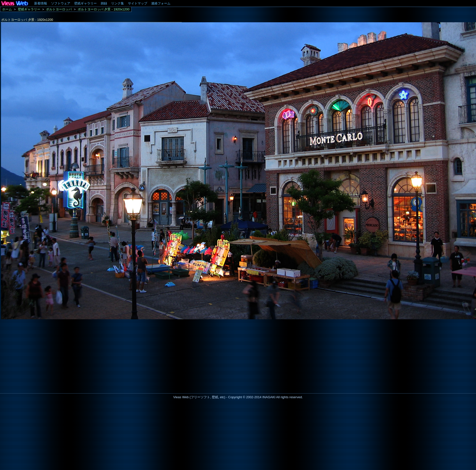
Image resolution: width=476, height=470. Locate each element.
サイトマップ (138, 3)
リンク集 (118, 3)
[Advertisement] (42, 355)
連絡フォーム (161, 3)
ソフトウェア (61, 3)
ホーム (7, 9)
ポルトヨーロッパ (59, 9)
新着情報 (41, 3)
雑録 (104, 3)
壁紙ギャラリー (85, 3)
